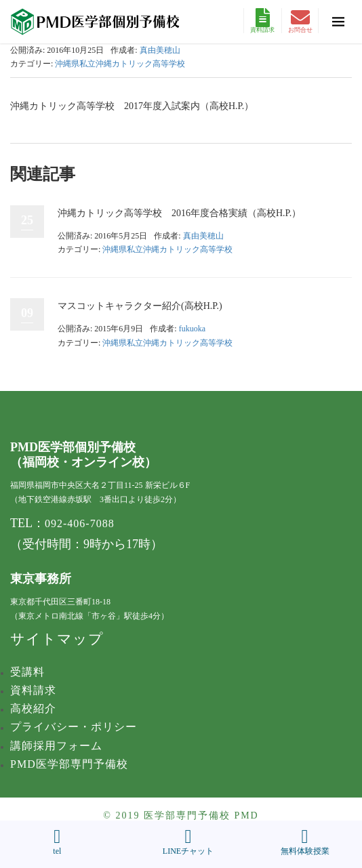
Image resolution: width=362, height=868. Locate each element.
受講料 (27, 672)
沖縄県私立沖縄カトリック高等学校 (120, 64)
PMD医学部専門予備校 (69, 764)
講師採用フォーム (56, 746)
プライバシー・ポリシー (74, 727)
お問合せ (300, 21)
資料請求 (262, 21)
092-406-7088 (80, 523)
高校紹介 (33, 708)
